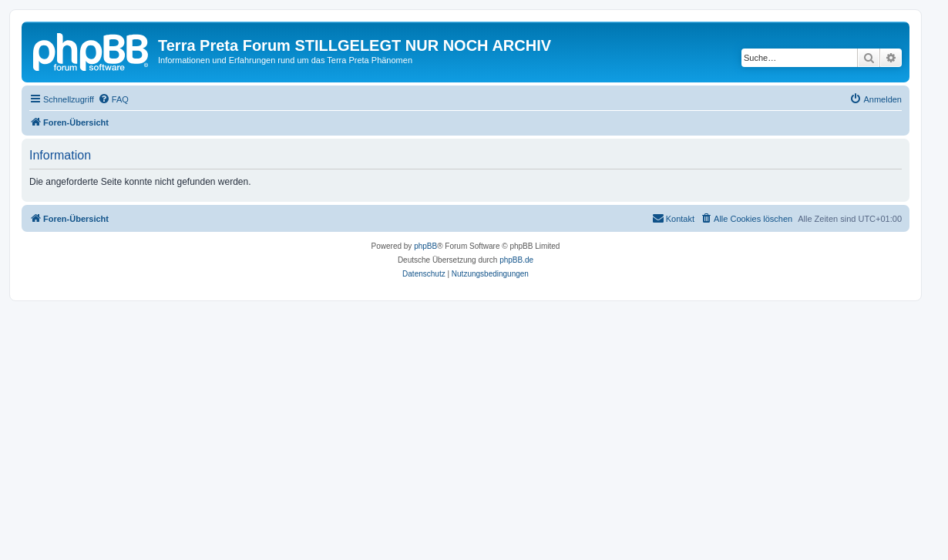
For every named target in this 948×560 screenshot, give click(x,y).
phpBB (425, 246)
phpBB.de (516, 260)
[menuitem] (113, 99)
